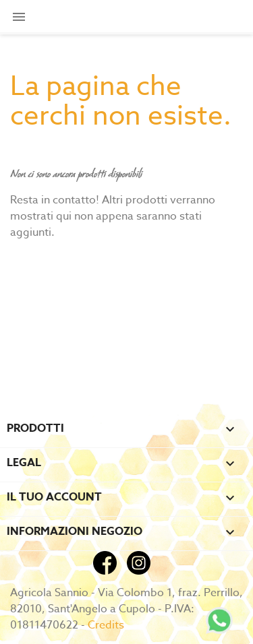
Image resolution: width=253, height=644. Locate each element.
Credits (106, 625)
